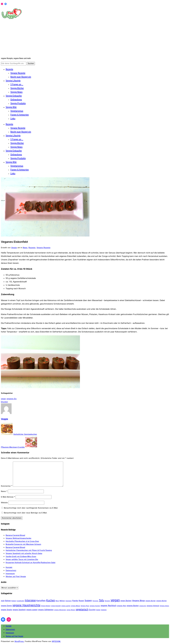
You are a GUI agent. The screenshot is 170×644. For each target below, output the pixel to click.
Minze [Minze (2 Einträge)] (57, 601)
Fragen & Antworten (20, 115)
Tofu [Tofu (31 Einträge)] (101, 600)
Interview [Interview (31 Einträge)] (30, 600)
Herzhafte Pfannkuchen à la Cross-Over (22, 541)
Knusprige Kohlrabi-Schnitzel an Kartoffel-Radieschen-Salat (31, 563)
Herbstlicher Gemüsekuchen (25, 434)
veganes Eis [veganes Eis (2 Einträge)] (143, 606)
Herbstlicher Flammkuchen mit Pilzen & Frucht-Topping (29, 550)
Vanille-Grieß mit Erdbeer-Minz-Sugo (21, 557)
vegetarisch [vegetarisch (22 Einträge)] (82, 610)
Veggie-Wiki (11, 107)
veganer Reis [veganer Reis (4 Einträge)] (121, 606)
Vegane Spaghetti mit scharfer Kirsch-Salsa (24, 553)
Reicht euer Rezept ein (21, 77)
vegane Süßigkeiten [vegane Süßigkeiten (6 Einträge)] (46, 610)
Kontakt (9, 567)
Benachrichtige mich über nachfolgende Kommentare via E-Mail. (31, 508)
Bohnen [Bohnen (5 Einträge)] (8, 601)
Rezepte (9, 69)
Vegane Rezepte (18, 73)
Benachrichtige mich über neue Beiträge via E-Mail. (25, 513)
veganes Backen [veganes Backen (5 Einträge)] (133, 606)
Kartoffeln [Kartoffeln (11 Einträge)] (41, 601)
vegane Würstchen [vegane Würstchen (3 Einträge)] (60, 610)
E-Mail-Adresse (8, 497)
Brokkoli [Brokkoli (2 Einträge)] (14, 601)
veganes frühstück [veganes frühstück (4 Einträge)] (153, 606)
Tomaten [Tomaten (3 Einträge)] (107, 601)
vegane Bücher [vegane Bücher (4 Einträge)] (161, 601)
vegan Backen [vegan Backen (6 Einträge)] (126, 601)
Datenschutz (11, 571)
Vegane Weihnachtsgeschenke (18, 538)
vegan (3, 399)
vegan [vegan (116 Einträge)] (115, 600)
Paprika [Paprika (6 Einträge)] (75, 601)
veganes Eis (12, 399)
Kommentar (7, 486)
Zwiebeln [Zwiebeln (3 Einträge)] (104, 610)
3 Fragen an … (17, 84)
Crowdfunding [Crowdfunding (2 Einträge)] (20, 601)
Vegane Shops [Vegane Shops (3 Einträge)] (164, 606)
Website (4, 503)
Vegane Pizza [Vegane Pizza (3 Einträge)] (85, 606)
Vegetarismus (17, 111)
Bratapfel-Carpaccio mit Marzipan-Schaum (23, 544)
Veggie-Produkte (18, 103)
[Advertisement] (85, 38)
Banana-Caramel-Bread (15, 535)
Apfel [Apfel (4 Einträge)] (3, 601)
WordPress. (19, 641)
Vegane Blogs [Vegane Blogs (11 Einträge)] (138, 601)
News (25, 248)
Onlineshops (16, 100)
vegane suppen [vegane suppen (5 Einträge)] (32, 610)
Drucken (4, 402)
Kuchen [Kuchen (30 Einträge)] (51, 600)
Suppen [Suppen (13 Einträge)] (88, 601)
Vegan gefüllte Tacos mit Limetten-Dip (22, 560)
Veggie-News (16, 92)
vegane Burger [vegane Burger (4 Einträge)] (151, 601)
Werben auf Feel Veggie (16, 577)
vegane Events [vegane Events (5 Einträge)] (6, 606)
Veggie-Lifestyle (13, 81)
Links (13, 119)
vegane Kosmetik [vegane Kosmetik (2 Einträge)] (56, 606)
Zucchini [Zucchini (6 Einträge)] (92, 610)
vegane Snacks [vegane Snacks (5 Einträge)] (6, 610)
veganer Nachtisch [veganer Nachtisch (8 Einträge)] (108, 606)
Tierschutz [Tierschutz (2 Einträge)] (95, 601)
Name (4, 491)
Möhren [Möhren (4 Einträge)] (62, 601)
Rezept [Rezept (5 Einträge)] (81, 601)
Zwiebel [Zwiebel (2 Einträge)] (98, 610)
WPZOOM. (56, 641)
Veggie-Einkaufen (14, 96)
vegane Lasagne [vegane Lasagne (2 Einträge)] (66, 606)
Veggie (14, 248)
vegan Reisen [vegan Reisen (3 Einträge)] (71, 610)
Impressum (10, 574)
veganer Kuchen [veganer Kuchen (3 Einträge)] (95, 606)
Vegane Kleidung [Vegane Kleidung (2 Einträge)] (46, 606)
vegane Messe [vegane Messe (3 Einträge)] (75, 606)
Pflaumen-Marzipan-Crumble (13, 447)
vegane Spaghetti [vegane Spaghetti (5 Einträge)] (19, 610)
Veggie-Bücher (17, 88)
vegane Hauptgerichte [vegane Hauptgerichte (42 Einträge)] (27, 605)
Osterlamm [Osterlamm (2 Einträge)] (69, 601)
